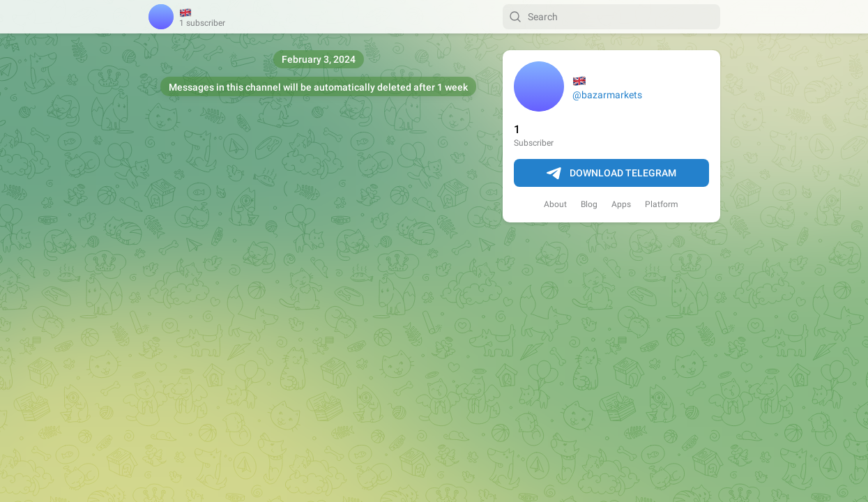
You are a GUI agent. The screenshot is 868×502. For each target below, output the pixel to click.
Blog (589, 204)
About (555, 204)
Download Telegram (611, 174)
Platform (662, 204)
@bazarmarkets (607, 95)
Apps (621, 204)
